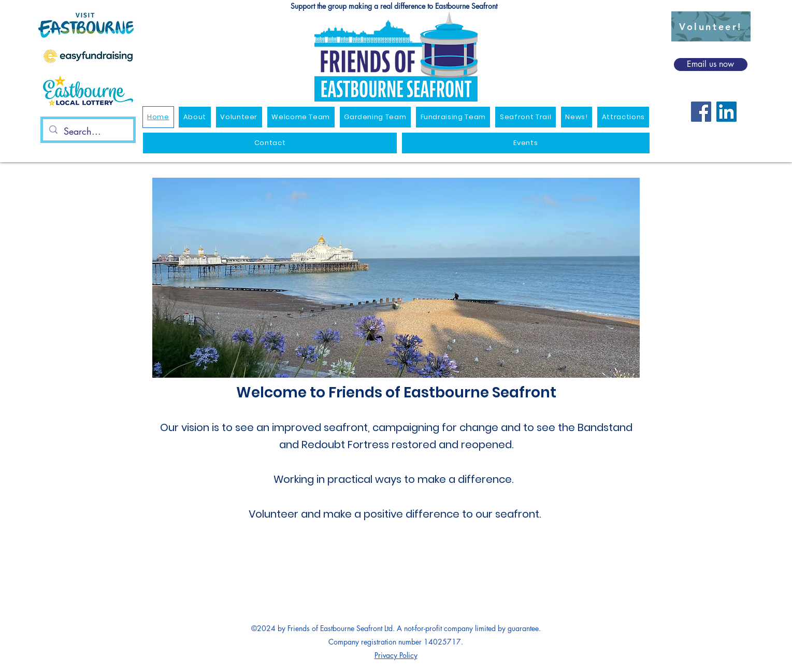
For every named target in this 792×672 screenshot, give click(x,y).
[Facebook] (701, 112)
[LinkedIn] (726, 112)
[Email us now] (711, 65)
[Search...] (88, 132)
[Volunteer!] (711, 26)
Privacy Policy (396, 655)
